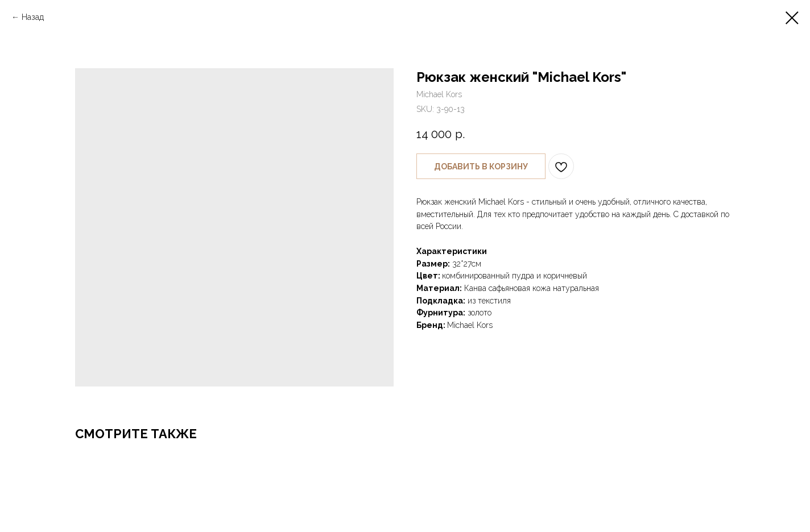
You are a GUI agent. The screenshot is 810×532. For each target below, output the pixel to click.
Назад (33, 17)
